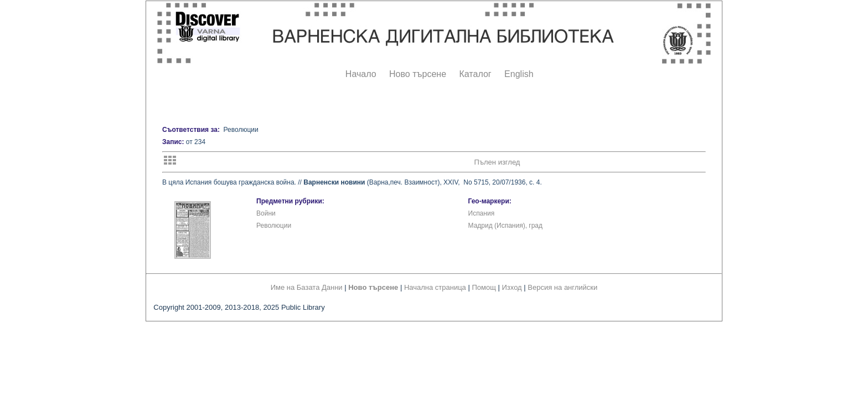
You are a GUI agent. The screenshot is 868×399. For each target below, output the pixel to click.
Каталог (475, 74)
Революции (274, 226)
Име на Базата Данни (307, 287)
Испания (482, 213)
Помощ (484, 287)
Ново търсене (418, 74)
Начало (361, 74)
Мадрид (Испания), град (506, 226)
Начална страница (435, 287)
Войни (266, 213)
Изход (512, 287)
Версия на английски (562, 287)
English (519, 74)
